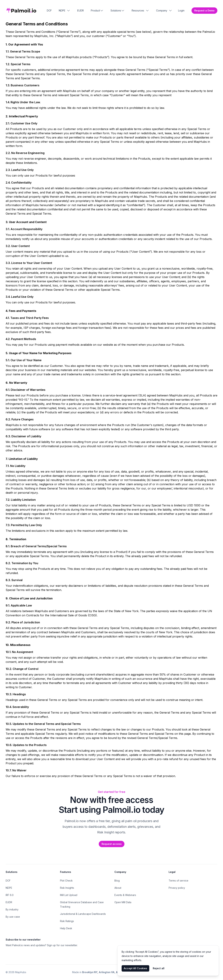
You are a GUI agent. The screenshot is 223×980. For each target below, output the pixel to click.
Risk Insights (67, 888)
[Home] (21, 11)
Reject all (159, 968)
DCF (49, 10)
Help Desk (66, 928)
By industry (12, 909)
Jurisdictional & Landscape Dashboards (83, 914)
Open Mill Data (123, 902)
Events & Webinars (125, 895)
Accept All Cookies (135, 968)
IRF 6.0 (10, 895)
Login (181, 10)
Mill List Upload (69, 895)
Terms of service (178, 881)
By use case (13, 917)
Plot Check (66, 881)
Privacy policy (177, 888)
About (118, 888)
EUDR (81, 10)
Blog (117, 881)
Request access (112, 844)
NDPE (9, 888)
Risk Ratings (67, 921)
